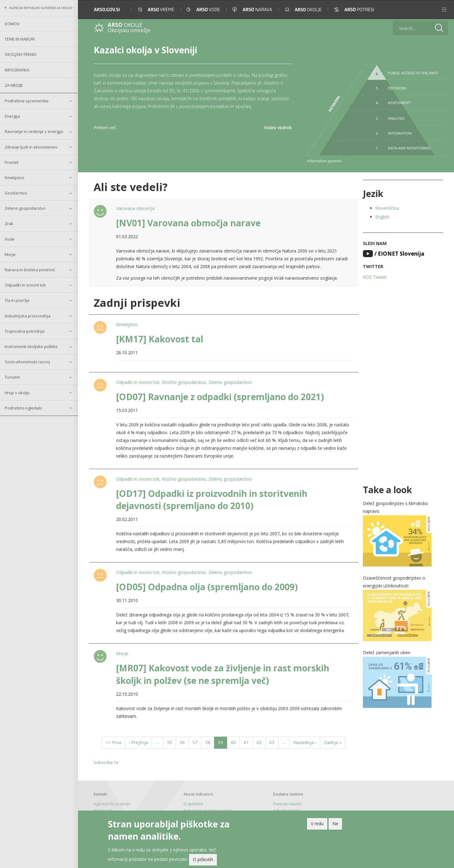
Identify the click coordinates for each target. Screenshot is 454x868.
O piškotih (203, 861)
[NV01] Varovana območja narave (188, 223)
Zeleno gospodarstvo (25, 208)
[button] (440, 10)
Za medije (14, 85)
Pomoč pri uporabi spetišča (208, 811)
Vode (10, 239)
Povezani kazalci (287, 804)
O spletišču (193, 804)
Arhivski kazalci (286, 811)
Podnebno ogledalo (23, 408)
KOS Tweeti (375, 277)
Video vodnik (278, 128)
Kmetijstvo (15, 178)
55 (171, 742)
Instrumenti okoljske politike (31, 346)
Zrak (9, 223)
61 (248, 742)
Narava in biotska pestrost (30, 270)
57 (197, 742)
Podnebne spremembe (27, 101)
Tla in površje (17, 300)
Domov (12, 24)
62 (261, 742)
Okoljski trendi (21, 54)
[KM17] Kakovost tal (160, 339)
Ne (335, 824)
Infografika (17, 70)
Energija (12, 116)
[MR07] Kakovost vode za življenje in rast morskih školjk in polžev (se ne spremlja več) (223, 674)
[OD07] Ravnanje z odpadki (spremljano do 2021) (220, 397)
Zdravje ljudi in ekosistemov (31, 147)
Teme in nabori (20, 39)
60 (235, 742)
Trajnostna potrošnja (24, 331)
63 (274, 742)
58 (210, 742)
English (382, 217)
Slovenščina (387, 208)
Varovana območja (135, 208)
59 (223, 744)
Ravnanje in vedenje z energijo (34, 131)
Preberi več (105, 128)
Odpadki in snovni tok (25, 285)
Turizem (12, 377)
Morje (10, 254)
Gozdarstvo (16, 193)
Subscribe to (106, 762)
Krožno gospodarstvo (184, 382)
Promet (12, 162)
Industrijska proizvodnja (28, 316)
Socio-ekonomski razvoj (27, 362)
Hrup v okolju (17, 393)
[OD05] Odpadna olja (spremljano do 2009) (207, 587)
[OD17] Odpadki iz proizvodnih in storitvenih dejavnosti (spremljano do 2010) (212, 500)
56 (184, 742)
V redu (317, 824)
